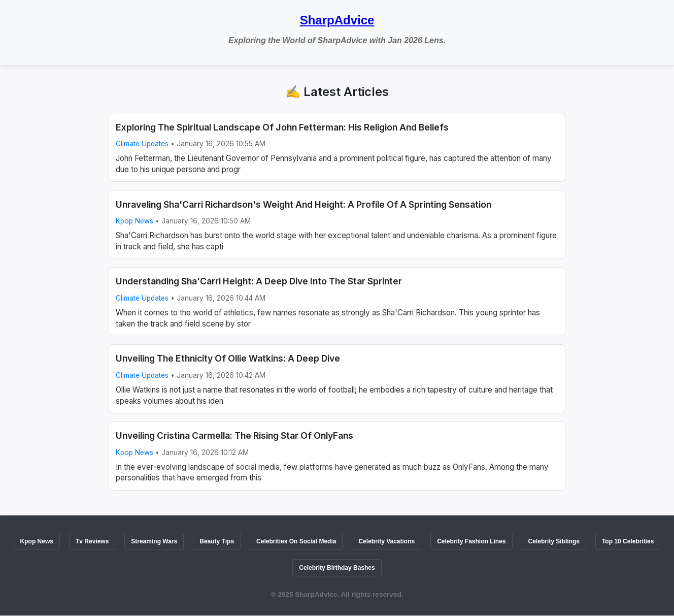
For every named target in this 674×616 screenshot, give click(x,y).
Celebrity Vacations (386, 541)
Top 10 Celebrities (628, 541)
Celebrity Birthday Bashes (337, 568)
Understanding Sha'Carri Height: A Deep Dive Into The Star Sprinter (259, 281)
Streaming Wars (154, 541)
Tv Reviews (92, 541)
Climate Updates (142, 144)
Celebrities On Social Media (296, 541)
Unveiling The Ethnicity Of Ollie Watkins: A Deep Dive (228, 358)
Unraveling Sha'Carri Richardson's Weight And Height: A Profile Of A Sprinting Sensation (304, 204)
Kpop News (134, 221)
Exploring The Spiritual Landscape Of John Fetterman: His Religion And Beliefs (282, 127)
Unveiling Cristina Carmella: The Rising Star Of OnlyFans (234, 435)
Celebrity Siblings (554, 541)
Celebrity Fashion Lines (471, 541)
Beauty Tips (217, 541)
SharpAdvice (337, 20)
